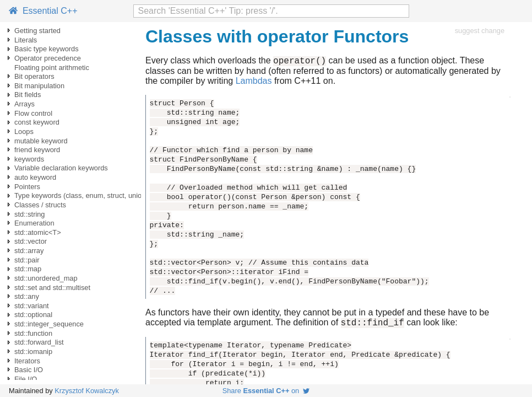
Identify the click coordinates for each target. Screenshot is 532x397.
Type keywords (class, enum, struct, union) (81, 195)
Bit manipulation (39, 86)
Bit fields (28, 95)
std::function (33, 333)
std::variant (32, 306)
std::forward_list (39, 342)
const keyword (37, 122)
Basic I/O (29, 370)
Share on (266, 391)
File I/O (26, 379)
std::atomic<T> (38, 232)
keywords (29, 159)
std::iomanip (33, 352)
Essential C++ (43, 11)
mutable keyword (41, 141)
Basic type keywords (47, 49)
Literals (26, 40)
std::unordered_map (46, 278)
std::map (28, 269)
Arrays (25, 104)
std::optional (33, 315)
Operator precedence (48, 58)
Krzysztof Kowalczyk (87, 391)
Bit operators (34, 76)
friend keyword (37, 150)
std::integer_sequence (49, 324)
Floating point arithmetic (52, 68)
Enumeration (34, 223)
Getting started (37, 31)
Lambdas (254, 82)
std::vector (31, 241)
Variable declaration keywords (61, 168)
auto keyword (35, 177)
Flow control (33, 113)
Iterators (27, 361)
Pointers (27, 187)
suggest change (480, 31)
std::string (29, 214)
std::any (27, 296)
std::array (29, 251)
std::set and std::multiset (52, 288)
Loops (24, 132)
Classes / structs (40, 205)
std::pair (27, 260)
